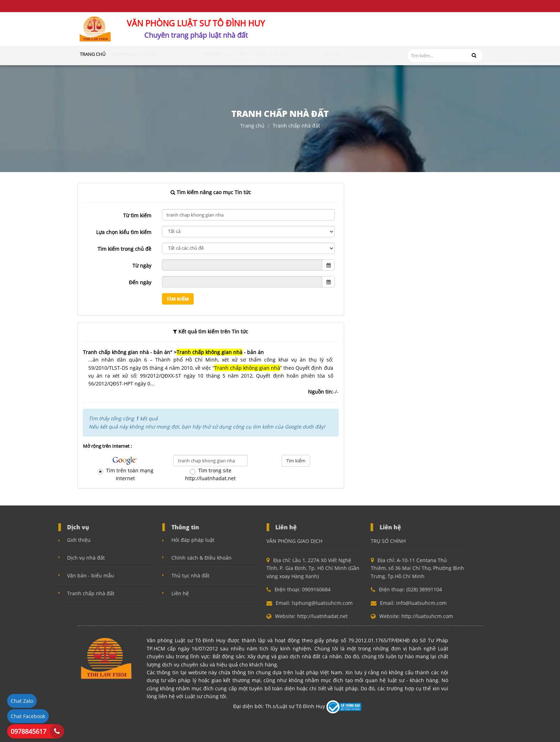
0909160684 (361, 33)
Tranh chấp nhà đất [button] (193, 54)
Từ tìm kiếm (137, 215)
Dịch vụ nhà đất (43, 558)
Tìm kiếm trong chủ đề (124, 249)
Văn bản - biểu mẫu (48, 575)
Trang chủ (93, 54)
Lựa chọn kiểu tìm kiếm (124, 232)
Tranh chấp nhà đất (296, 126)
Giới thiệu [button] (122, 54)
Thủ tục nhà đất (148, 575)
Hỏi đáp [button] (235, 54)
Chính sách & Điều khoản (159, 558)
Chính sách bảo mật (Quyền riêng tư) (210, 6)
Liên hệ (137, 593)
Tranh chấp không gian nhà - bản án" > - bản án (173, 352)
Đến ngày (140, 282)
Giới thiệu (36, 540)
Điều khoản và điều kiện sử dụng (115, 6)
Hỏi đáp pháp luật (150, 540)
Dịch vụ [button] (150, 54)
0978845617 (28, 731)
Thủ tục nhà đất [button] (269, 54)
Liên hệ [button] (351, 54)
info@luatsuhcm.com (448, 36)
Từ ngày (142, 266)
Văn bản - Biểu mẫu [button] (316, 54)
